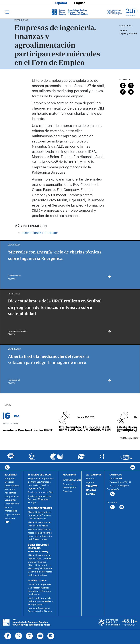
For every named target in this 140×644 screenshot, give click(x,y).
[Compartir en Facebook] (123, 91)
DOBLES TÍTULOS (37, 580)
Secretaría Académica (10, 491)
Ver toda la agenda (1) (129, 438)
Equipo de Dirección (10, 480)
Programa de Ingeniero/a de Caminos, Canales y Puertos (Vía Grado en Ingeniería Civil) (41, 483)
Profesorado (11, 511)
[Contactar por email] (122, 507)
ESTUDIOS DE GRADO (39, 475)
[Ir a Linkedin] (51, 636)
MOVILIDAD (69, 475)
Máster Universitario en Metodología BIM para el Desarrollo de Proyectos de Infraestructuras (40, 534)
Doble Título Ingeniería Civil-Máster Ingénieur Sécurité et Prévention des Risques (39, 589)
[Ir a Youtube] (40, 636)
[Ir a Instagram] (29, 636)
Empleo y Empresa (128, 33)
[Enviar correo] (131, 91)
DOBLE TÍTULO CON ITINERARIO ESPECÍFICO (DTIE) (39, 548)
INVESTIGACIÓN (72, 480)
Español (61, 3)
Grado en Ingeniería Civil (40, 492)
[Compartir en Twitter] (131, 85)
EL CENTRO (11, 475)
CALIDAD (91, 490)
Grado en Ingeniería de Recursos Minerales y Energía (40, 499)
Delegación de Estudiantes (12, 498)
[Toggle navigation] (7, 12)
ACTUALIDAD (94, 475)
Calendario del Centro (12, 505)
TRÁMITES (92, 486)
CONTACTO (116, 475)
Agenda (90, 482)
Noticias (90, 478)
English (80, 3)
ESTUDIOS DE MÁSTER (40, 508)
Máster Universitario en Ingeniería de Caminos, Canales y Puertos (40, 515)
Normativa (10, 518)
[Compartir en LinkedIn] (123, 85)
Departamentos (12, 514)
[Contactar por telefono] (7, 468)
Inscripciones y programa (40, 233)
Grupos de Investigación (70, 486)
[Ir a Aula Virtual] (81, 458)
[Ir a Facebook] (8, 636)
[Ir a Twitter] (19, 636)
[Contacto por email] (133, 468)
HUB (7, 522)
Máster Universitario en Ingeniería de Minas (40, 524)
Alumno (123, 30)
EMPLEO (91, 494)
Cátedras (68, 491)
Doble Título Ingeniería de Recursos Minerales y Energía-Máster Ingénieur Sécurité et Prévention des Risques (40, 605)
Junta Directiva (12, 486)
